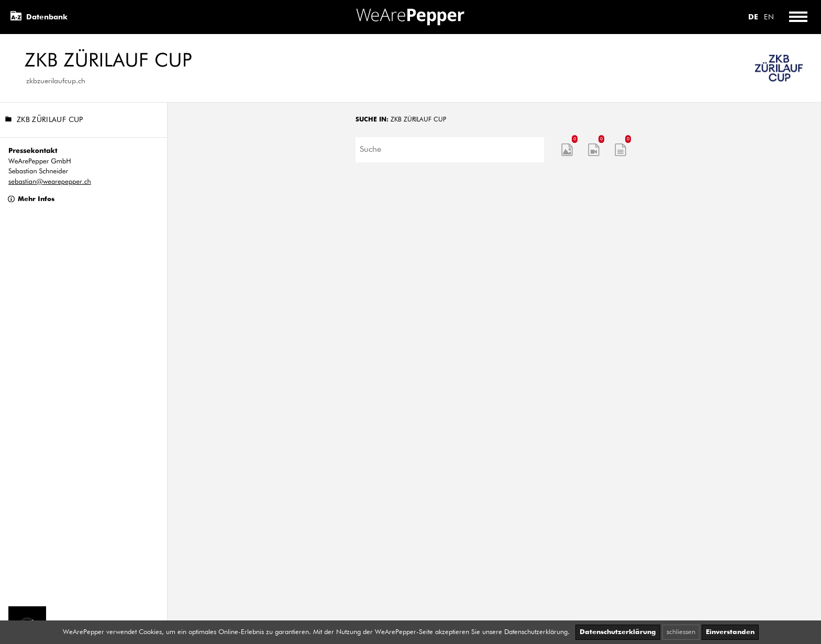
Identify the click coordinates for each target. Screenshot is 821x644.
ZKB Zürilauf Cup (44, 120)
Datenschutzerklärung (618, 632)
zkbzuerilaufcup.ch (56, 81)
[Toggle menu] (798, 17)
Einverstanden (730, 632)
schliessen (681, 632)
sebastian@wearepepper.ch (50, 182)
